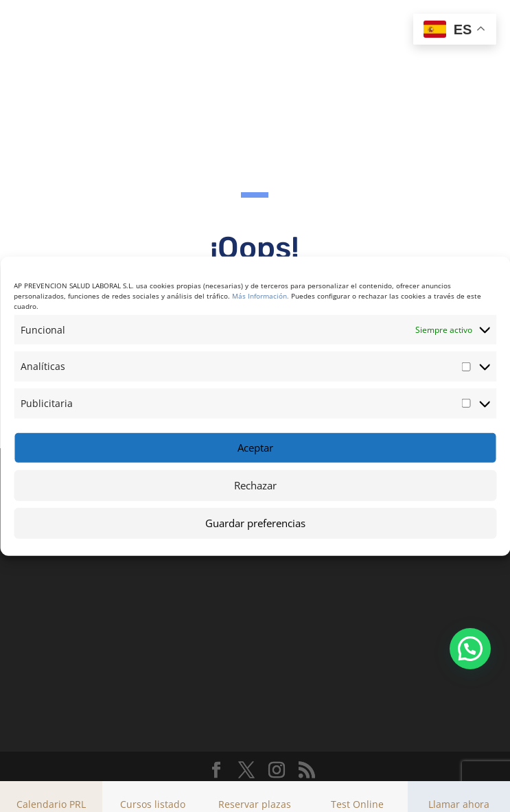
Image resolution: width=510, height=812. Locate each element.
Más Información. (260, 295)
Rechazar (255, 485)
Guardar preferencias (255, 523)
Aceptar (255, 448)
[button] (470, 649)
